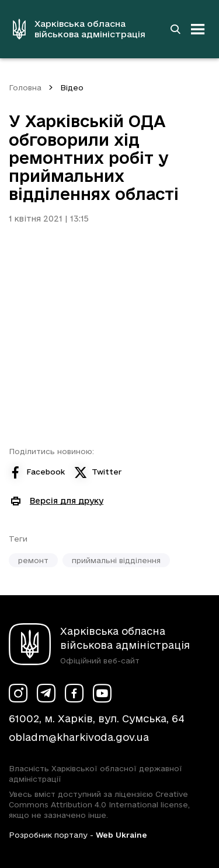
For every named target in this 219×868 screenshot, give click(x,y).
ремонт (33, 560)
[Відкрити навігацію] (198, 29)
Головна (25, 87)
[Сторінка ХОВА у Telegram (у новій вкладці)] (46, 693)
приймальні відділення (116, 560)
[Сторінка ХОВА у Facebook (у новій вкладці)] (74, 693)
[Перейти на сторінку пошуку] (175, 29)
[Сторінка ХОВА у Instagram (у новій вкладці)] (18, 693)
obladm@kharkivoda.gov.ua (79, 737)
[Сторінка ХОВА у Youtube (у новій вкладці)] (102, 693)
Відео (72, 87)
